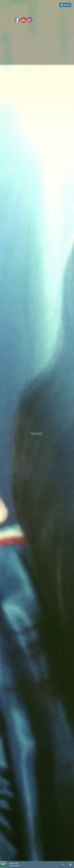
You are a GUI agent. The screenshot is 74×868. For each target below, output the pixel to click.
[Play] (3, 865)
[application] (37, 865)
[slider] (37, 865)
